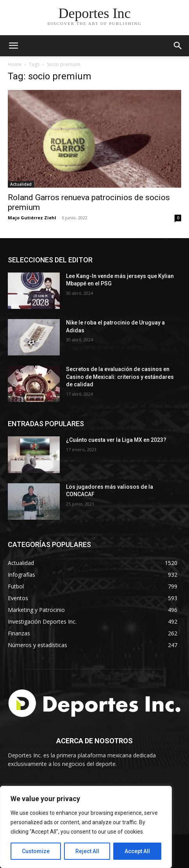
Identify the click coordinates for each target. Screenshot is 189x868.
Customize (36, 851)
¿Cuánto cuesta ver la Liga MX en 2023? (116, 440)
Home (15, 64)
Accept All (137, 851)
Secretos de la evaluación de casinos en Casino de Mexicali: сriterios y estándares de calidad (120, 377)
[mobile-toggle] (13, 46)
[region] (86, 827)
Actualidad (21, 184)
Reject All (87, 851)
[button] (178, 46)
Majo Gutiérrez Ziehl (32, 218)
